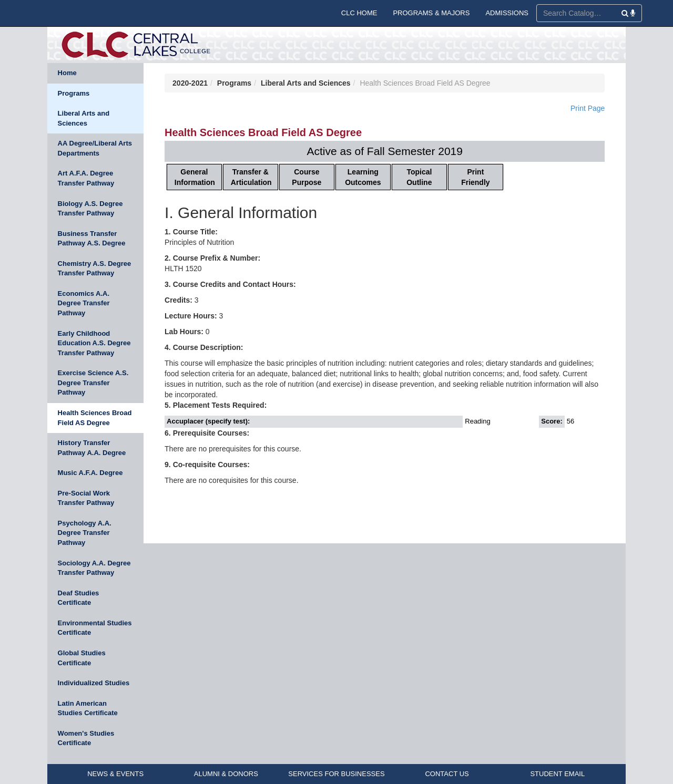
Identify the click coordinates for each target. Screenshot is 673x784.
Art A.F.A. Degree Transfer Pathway (86, 178)
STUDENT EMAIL (557, 774)
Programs (74, 93)
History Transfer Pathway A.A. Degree (92, 448)
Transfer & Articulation (251, 177)
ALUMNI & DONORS (226, 774)
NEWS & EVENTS (115, 774)
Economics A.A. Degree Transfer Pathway (84, 303)
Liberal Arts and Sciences (84, 118)
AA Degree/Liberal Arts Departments (95, 148)
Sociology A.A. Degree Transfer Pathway (94, 568)
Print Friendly (475, 177)
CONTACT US (447, 774)
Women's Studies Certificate (86, 738)
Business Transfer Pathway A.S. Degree (92, 239)
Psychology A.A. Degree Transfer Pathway (85, 533)
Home (67, 73)
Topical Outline (419, 177)
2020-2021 (190, 83)
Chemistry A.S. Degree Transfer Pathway (95, 269)
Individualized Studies (94, 683)
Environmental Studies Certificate (95, 628)
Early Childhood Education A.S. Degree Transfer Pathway (94, 343)
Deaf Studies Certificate (79, 598)
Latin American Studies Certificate (88, 708)
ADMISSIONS (507, 13)
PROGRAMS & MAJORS (431, 13)
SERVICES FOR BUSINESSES (336, 774)
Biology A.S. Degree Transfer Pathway (90, 209)
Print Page (588, 108)
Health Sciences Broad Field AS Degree (95, 418)
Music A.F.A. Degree (90, 473)
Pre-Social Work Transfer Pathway (86, 498)
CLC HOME (359, 13)
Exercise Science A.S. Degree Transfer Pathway (93, 383)
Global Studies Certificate (82, 658)
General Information (195, 177)
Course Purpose (307, 177)
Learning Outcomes (363, 177)
